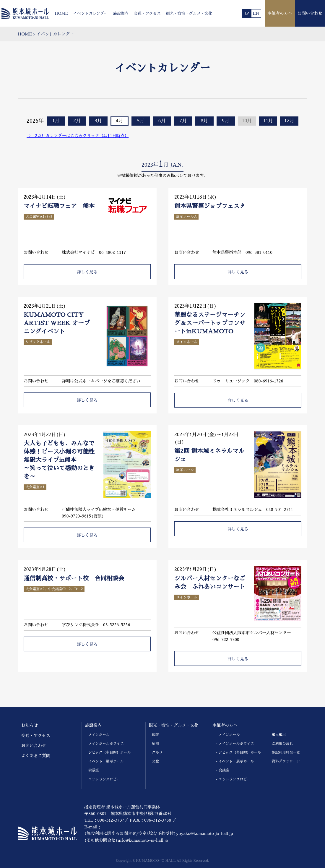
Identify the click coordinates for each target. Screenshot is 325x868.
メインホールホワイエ (106, 744)
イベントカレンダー (91, 13)
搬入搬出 (279, 735)
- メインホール (228, 735)
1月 (56, 121)
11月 (268, 121)
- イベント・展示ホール (235, 761)
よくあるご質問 (36, 756)
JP (247, 13)
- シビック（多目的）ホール (238, 752)
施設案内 (121, 13)
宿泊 (156, 744)
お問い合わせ (310, 13)
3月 (98, 121)
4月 (120, 121)
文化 (156, 761)
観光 (156, 735)
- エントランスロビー (233, 779)
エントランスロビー (104, 779)
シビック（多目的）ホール (110, 752)
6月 (162, 121)
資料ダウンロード (286, 761)
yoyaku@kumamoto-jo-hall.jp (205, 833)
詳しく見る (87, 272)
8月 (204, 121)
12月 (289, 121)
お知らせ (30, 725)
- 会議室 (222, 770)
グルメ (157, 752)
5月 (141, 121)
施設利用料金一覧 (286, 752)
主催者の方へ (280, 13)
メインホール (99, 735)
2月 (77, 121)
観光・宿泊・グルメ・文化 (189, 13)
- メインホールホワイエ (235, 744)
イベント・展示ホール (106, 761)
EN (256, 13)
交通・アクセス (147, 13)
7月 (183, 121)
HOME (61, 13)
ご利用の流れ (282, 744)
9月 (226, 121)
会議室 (94, 770)
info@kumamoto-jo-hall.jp (143, 840)
